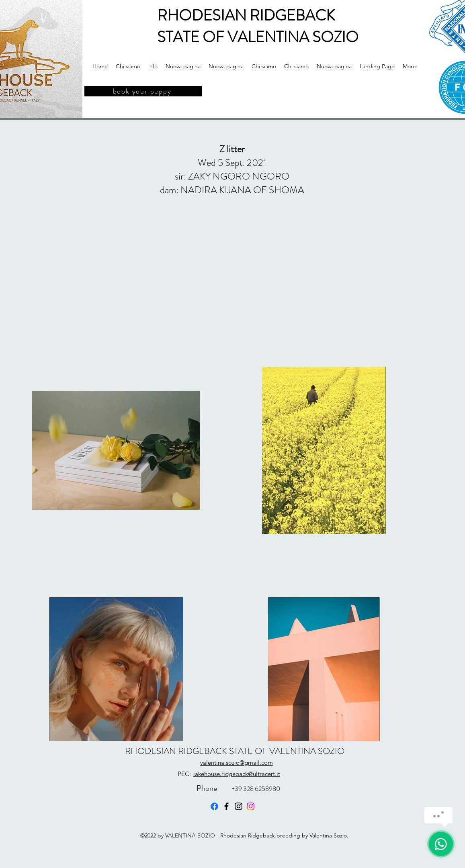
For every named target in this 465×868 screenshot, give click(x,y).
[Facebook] (214, 806)
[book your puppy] (143, 91)
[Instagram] (239, 806)
